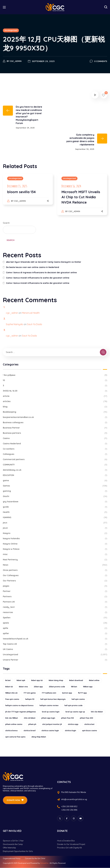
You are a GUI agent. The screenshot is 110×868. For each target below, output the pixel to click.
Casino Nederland (55, 444)
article (55, 396)
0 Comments (101, 61)
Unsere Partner (55, 660)
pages (55, 586)
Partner (55, 591)
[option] (28, 192)
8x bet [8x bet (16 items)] (8, 680)
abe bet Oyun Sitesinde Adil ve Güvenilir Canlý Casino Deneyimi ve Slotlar (44, 262)
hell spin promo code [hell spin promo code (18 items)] (73, 705)
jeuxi (55, 528)
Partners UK (55, 602)
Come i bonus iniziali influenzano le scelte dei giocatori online (38, 278)
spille (55, 628)
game (55, 481)
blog (55, 407)
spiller (55, 633)
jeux (55, 523)
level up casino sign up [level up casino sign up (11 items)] (75, 712)
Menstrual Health (31, 313)
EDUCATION (55, 475)
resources (55, 612)
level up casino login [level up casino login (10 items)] (51, 712)
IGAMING (55, 517)
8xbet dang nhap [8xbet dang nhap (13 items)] (56, 680)
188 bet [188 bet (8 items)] (74, 687)
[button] (106, 7)
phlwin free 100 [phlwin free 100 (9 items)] (68, 718)
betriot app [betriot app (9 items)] (67, 693)
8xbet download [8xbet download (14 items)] (76, 680)
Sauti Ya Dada (35, 324)
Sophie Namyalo (15, 324)
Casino (55, 438)
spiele (55, 623)
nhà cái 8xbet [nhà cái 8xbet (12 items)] (30, 718)
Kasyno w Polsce (55, 549)
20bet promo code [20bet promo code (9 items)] (57, 687)
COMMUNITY (55, 465)
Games (55, 486)
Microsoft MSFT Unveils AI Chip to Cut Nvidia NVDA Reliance (81, 197)
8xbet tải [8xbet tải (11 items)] (9, 687)
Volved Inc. (45, 863)
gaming (55, 491)
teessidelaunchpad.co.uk (55, 639)
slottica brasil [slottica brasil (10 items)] (30, 731)
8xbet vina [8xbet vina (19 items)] (23, 687)
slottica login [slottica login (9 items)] (70, 731)
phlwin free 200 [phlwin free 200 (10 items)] (87, 718)
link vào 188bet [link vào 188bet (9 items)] (12, 718)
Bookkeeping (55, 412)
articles (55, 401)
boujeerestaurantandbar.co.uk (55, 417)
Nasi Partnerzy (55, 560)
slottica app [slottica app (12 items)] (73, 724)
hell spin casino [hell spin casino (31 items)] (78, 699)
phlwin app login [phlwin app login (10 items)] (48, 718)
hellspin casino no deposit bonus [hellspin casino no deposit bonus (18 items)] (19, 705)
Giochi (55, 496)
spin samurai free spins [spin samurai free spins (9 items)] (15, 737)
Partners (55, 597)
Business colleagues (55, 423)
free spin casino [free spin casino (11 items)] (12, 699)
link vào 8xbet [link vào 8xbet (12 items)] (97, 712)
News (55, 565)
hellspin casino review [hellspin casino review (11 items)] (49, 705)
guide (55, 507)
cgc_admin (16, 61)
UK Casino (55, 649)
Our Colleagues (55, 575)
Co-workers (55, 449)
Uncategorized (11, 30)
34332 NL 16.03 (55, 391)
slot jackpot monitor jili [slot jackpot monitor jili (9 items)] (52, 724)
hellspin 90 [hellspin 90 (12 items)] (30, 699)
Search (6, 223)
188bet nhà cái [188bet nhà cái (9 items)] (11, 693)
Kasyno (55, 533)
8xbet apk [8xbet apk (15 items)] (21, 680)
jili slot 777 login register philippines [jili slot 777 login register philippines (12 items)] (21, 712)
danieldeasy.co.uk (55, 470)
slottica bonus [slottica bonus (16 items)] (11, 731)
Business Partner (55, 428)
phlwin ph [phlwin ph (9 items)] (32, 724)
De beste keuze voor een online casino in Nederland (33, 267)
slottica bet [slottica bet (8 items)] (89, 724)
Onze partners (55, 570)
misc (55, 554)
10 (55, 380)
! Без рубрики (55, 375)
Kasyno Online (55, 544)
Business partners (55, 433)
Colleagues (55, 454)
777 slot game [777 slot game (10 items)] (30, 693)
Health (55, 512)
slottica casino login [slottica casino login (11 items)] (50, 731)
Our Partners (55, 581)
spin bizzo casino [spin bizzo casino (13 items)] (90, 731)
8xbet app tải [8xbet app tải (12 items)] (37, 680)
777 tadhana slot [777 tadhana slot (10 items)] (49, 693)
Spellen (55, 618)
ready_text (55, 607)
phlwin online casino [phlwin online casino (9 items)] (14, 724)
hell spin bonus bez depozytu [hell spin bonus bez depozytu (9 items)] (53, 699)
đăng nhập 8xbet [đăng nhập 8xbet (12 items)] (39, 737)
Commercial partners (55, 459)
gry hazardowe (55, 502)
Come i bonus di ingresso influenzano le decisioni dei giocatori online (41, 273)
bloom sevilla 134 (21, 192)
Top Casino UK (55, 644)
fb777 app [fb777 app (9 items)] (82, 693)
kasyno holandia (55, 539)
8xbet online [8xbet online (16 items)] (94, 680)
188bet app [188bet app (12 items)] (88, 687)
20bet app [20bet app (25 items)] (38, 687)
